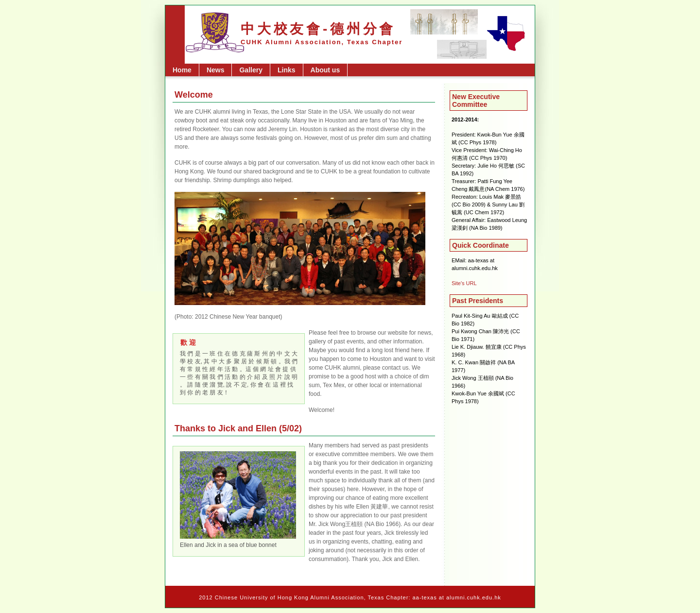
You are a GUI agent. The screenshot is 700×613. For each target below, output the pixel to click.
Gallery (251, 70)
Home (182, 70)
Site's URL (464, 283)
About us (325, 70)
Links (287, 70)
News (216, 70)
